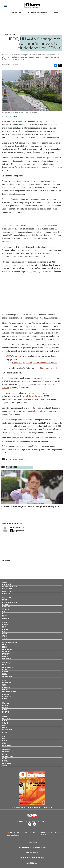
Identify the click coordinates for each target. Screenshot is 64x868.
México (4, 627)
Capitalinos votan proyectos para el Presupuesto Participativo (30, 507)
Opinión (5, 636)
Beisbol (5, 647)
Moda (4, 725)
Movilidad (5, 690)
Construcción (16, 12)
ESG (3, 614)
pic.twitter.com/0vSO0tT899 (45, 363)
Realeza (5, 721)
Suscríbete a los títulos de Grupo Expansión (32, 807)
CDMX (4, 631)
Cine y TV (5, 672)
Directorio (32, 863)
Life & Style (7, 663)
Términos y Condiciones (32, 858)
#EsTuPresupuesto (14, 356)
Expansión (7, 598)
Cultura (5, 732)
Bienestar (5, 761)
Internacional (7, 607)
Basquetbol (6, 652)
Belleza (5, 727)
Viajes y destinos (8, 756)
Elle (4, 736)
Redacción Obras (17, 527)
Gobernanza (6, 687)
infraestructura (21, 460)
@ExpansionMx (19, 531)
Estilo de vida (7, 745)
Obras (5, 582)
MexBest (6, 750)
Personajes (6, 759)
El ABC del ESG (7, 696)
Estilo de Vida (7, 763)
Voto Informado (30, 396)
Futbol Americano (8, 649)
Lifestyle (5, 656)
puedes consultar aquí (32, 411)
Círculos (5, 723)
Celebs (4, 743)
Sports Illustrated (9, 643)
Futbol (4, 645)
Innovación (6, 694)
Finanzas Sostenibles (9, 692)
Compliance (32, 853)
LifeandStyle (6, 618)
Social (4, 685)
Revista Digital (7, 658)
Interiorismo (6, 593)
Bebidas (5, 754)
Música (4, 674)
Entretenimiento (7, 667)
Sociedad (5, 638)
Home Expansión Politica (10, 602)
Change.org (48, 381)
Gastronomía (6, 752)
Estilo (4, 665)
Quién (5, 716)
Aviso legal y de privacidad (32, 847)
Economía (5, 604)
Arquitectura (7, 591)
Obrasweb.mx (35, 824)
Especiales (6, 712)
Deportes (5, 669)
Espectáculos (7, 718)
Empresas (5, 600)
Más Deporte (6, 654)
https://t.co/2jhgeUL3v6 (22, 363)
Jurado (4, 766)
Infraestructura (10, 34)
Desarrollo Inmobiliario (37, 12)
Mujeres (5, 616)
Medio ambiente (7, 683)
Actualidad (6, 705)
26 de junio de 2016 (48, 368)
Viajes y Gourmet (7, 676)
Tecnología (6, 609)
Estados (5, 634)
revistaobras (30, 824)
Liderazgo (5, 707)
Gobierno (5, 624)
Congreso (5, 629)
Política (5, 622)
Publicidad (32, 842)
